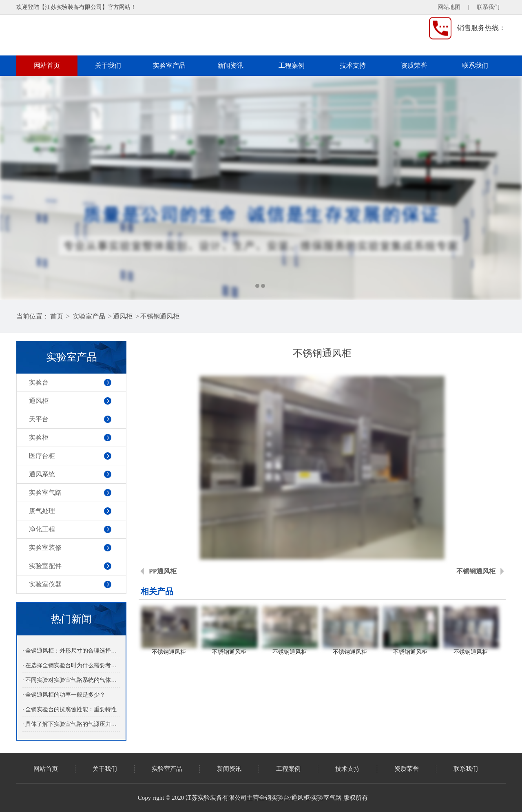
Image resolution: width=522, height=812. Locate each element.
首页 (57, 316)
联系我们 (488, 7)
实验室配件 (45, 566)
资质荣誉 (414, 65)
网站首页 (47, 65)
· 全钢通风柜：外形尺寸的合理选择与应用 (71, 651)
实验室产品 (169, 65)
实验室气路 (45, 492)
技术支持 (353, 65)
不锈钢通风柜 (160, 316)
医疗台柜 (42, 456)
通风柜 (123, 316)
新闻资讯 (230, 65)
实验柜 (39, 437)
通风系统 (42, 474)
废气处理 (42, 511)
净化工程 (42, 529)
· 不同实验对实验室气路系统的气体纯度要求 (71, 680)
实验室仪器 (45, 584)
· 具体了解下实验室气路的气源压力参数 (71, 724)
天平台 (39, 419)
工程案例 (292, 65)
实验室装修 (45, 548)
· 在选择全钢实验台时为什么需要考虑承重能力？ (71, 665)
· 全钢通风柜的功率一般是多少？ (64, 695)
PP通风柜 (163, 571)
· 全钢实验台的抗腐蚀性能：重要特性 (70, 709)
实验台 (39, 382)
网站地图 (449, 7)
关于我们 (108, 65)
